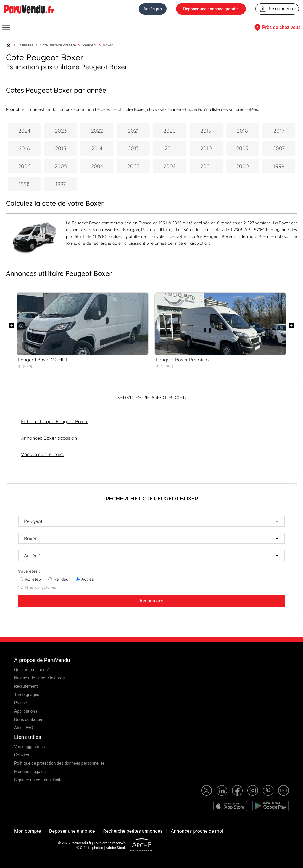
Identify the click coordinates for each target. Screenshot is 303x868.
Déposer (211, 9)
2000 (242, 166)
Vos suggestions (30, 747)
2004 (97, 166)
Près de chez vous (277, 28)
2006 (24, 166)
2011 (170, 148)
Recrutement (26, 686)
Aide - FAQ (24, 728)
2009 (242, 148)
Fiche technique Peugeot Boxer (54, 421)
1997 (61, 184)
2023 (61, 131)
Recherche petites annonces (133, 831)
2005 (61, 166)
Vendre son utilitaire (43, 454)
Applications (26, 711)
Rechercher (151, 601)
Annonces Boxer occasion (49, 438)
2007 (279, 148)
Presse (21, 703)
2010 (206, 148)
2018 (242, 131)
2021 (133, 131)
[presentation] (12, 326)
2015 (61, 148)
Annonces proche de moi (197, 831)
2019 (206, 131)
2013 (133, 148)
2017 (279, 131)
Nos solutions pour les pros (39, 678)
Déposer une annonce (72, 831)
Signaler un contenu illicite (38, 780)
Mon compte (28, 831)
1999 (279, 166)
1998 (24, 184)
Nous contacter (28, 719)
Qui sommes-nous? (32, 670)
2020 (170, 131)
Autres (88, 579)
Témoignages (27, 695)
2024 (24, 131)
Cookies (22, 755)
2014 (97, 148)
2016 (24, 148)
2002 (170, 166)
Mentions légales (30, 772)
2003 (133, 166)
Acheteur (34, 579)
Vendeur (62, 579)
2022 (97, 131)
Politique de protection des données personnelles (59, 763)
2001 (206, 166)
